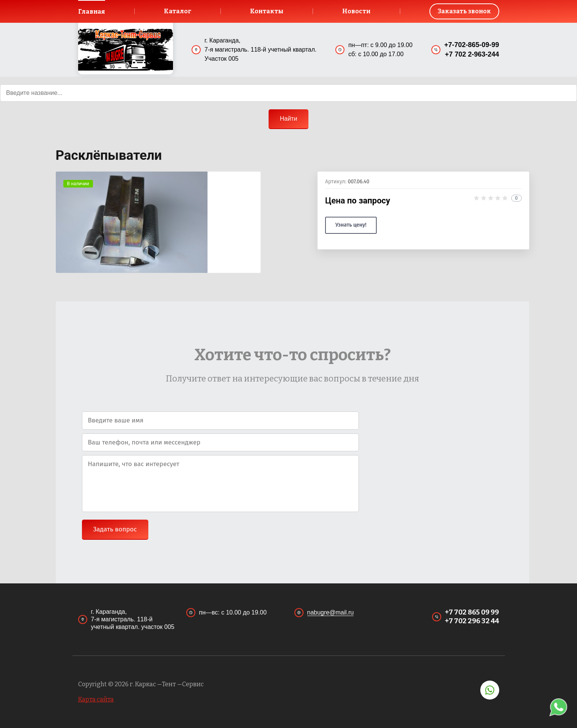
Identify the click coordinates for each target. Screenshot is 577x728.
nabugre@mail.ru (331, 612)
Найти (289, 119)
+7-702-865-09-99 (472, 45)
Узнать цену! (351, 225)
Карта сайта (96, 699)
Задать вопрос (115, 529)
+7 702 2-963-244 (472, 55)
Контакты (267, 11)
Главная (92, 12)
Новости (356, 11)
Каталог (178, 11)
